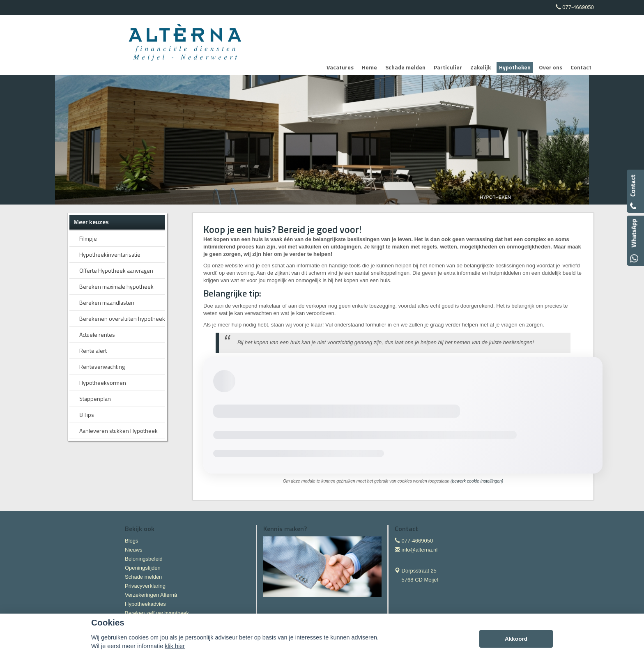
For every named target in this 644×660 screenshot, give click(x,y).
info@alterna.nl (420, 550)
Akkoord (516, 639)
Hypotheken (495, 197)
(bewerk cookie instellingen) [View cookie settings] (477, 481)
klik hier (175, 646)
